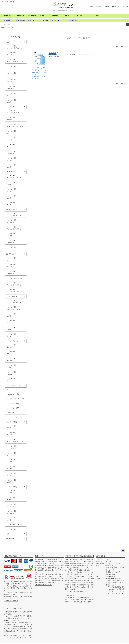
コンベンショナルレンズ (14, 386)
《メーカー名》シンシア (12, 81)
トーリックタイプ (11, 209)
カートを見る (73, 20)
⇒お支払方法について (11, 601)
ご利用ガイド (107, 6)
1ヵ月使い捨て (33, 16)
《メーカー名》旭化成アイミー (12, 474)
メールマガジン (117, 6)
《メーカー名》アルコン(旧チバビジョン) (15, 60)
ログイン (92, 6)
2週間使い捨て (21, 16)
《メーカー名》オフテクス (12, 467)
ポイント (31, 20)
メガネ (8, 534)
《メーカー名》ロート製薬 (12, 152)
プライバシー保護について (13, 608)
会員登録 (99, 6)
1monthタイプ (10, 172)
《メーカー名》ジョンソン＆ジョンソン (15, 47)
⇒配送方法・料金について (43, 585)
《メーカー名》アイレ (12, 74)
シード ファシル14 (13, 408)
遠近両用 (55, 16)
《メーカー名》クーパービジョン (12, 88)
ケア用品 (79, 16)
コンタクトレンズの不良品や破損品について (80, 556)
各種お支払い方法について (13, 556)
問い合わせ (56, 20)
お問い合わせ (101, 556)
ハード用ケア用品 (11, 487)
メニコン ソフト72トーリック (16, 399)
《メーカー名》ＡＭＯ (12, 427)
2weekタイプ (10, 107)
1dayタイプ (9, 42)
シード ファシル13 (13, 403)
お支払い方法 (20, 20)
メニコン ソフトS (12, 389)
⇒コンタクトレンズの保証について (77, 591)
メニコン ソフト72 (13, 394)
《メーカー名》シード (12, 67)
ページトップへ (123, 550)
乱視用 (42, 16)
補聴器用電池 (10, 539)
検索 (127, 25)
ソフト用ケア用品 (11, 422)
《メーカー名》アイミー (12, 359)
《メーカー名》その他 (12, 101)
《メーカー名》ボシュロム (12, 54)
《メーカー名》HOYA (12, 366)
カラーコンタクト (11, 296)
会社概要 (126, 6)
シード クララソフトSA (14, 417)
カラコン (67, 16)
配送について (39, 556)
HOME (2, 28)
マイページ (96, 16)
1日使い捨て (8, 16)
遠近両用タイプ (11, 254)
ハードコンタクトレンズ (14, 341)
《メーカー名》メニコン (12, 94)
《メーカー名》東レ (12, 353)
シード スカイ (11, 413)
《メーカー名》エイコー (12, 204)
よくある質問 (45, 20)
